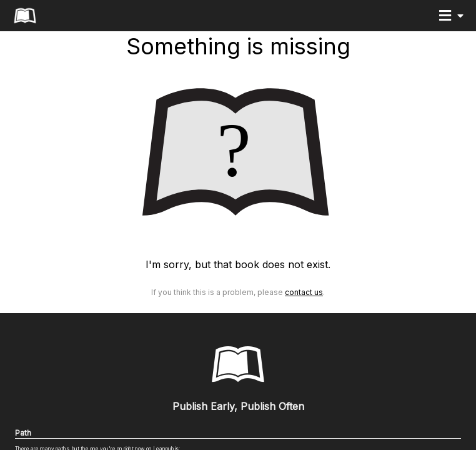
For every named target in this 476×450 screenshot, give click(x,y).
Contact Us (304, 292)
